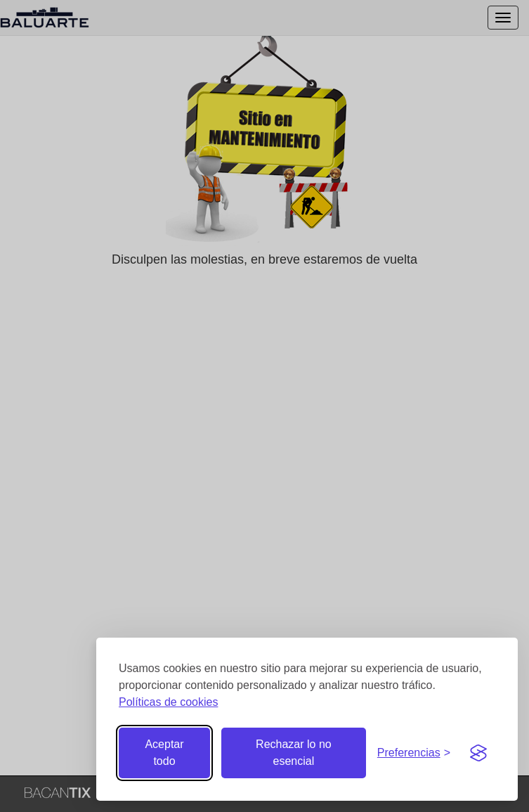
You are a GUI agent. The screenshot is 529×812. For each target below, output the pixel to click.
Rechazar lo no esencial (294, 753)
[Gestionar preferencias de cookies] (414, 753)
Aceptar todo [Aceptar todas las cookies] (164, 753)
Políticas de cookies (168, 702)
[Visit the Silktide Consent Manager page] (478, 753)
